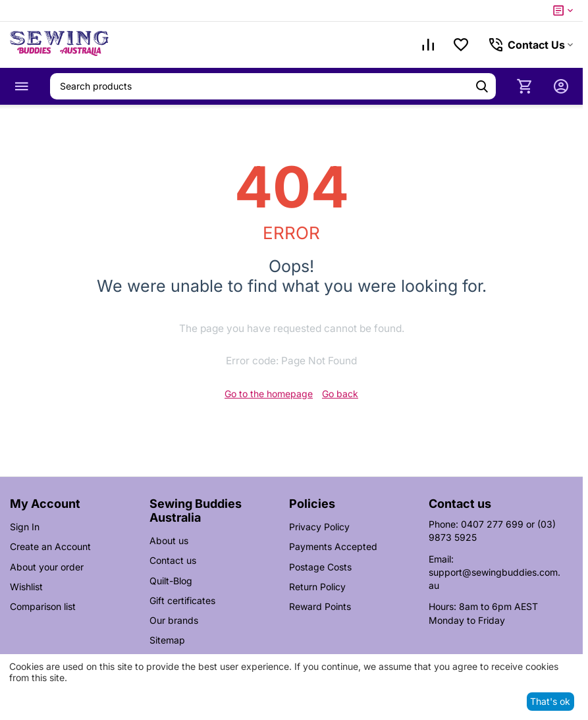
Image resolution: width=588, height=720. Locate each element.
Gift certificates (182, 600)
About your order (47, 567)
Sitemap (167, 640)
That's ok (550, 701)
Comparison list (43, 606)
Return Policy (317, 587)
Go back (340, 394)
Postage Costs (320, 567)
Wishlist (26, 587)
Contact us (173, 560)
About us (169, 540)
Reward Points (320, 606)
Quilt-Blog (171, 581)
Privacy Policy (319, 527)
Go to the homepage (269, 394)
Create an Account (50, 546)
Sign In (25, 527)
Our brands (174, 620)
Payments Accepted (333, 546)
